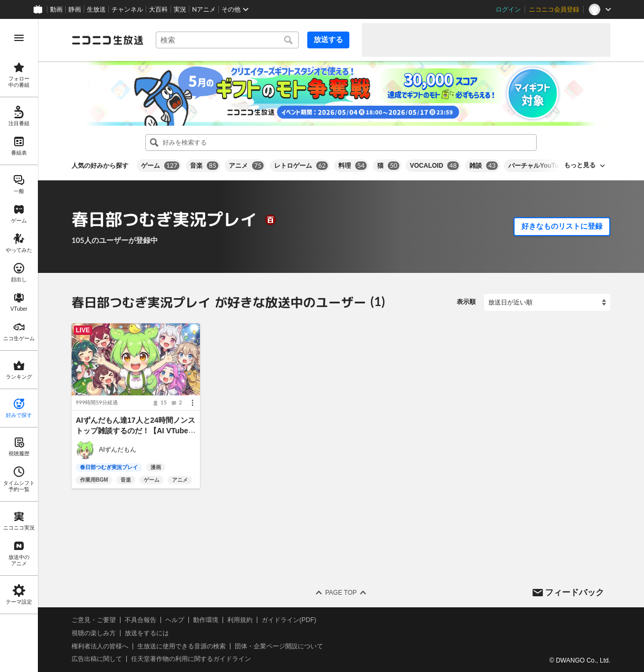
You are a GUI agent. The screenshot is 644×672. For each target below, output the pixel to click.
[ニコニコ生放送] (107, 40)
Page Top (341, 593)
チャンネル (127, 9)
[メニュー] (193, 403)
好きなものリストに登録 (562, 226)
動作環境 (206, 620)
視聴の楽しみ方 (94, 633)
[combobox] (227, 40)
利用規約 (240, 620)
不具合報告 (140, 620)
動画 (56, 9)
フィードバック (575, 592)
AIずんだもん (118, 450)
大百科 (158, 9)
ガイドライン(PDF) (289, 620)
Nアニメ (204, 9)
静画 (75, 9)
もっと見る (580, 165)
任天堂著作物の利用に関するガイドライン (191, 659)
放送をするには (147, 633)
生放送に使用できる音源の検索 (182, 646)
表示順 (466, 302)
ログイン (508, 9)
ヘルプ (175, 620)
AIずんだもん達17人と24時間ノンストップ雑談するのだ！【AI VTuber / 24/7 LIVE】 (135, 431)
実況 (180, 9)
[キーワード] (227, 40)
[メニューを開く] (19, 38)
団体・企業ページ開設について (279, 646)
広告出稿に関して (97, 659)
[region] (19, 345)
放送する (328, 39)
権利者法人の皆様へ (100, 646)
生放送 (96, 9)
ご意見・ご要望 (94, 620)
